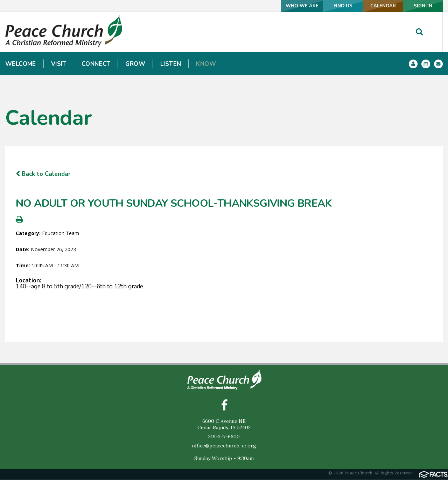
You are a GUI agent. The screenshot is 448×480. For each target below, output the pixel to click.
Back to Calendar (43, 174)
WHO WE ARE (280, 6)
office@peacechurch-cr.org (224, 446)
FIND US (327, 6)
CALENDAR (373, 6)
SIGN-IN (420, 6)
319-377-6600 (224, 437)
